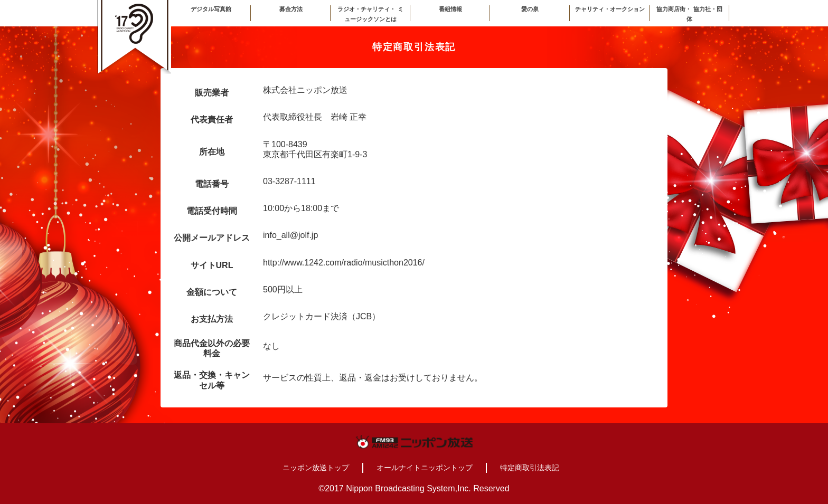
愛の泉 (530, 9)
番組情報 (450, 9)
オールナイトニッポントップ (425, 468)
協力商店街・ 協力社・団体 (689, 14)
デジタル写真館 (211, 9)
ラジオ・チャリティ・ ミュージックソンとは (370, 14)
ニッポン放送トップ (316, 468)
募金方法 (291, 9)
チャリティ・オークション (610, 9)
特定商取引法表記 (530, 468)
